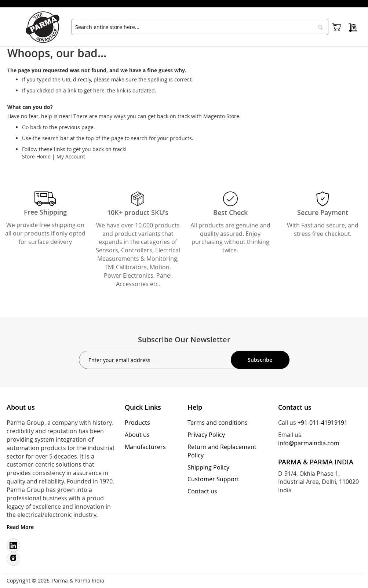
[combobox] (200, 27)
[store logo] (46, 27)
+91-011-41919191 (323, 423)
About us (137, 435)
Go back (32, 127)
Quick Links (143, 407)
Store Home (36, 156)
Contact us (202, 491)
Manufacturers (145, 447)
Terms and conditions (218, 423)
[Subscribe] (260, 360)
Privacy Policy (206, 435)
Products (137, 423)
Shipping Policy (208, 467)
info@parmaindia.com (309, 443)
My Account (71, 156)
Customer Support (213, 479)
